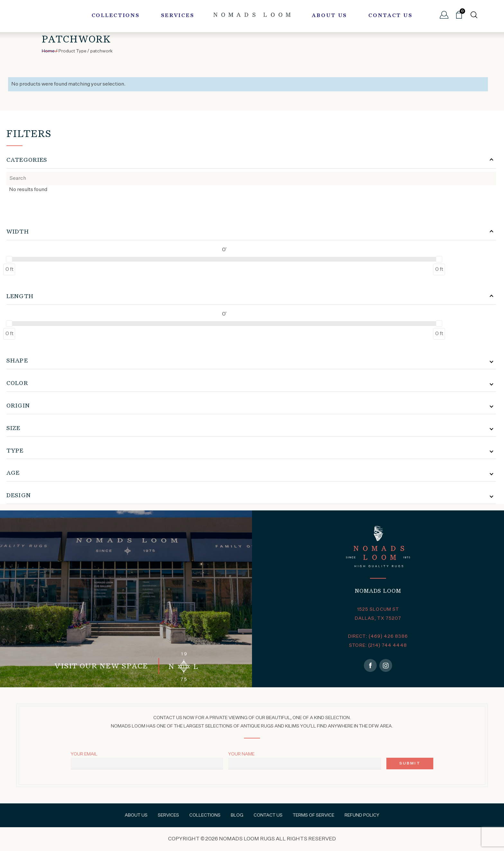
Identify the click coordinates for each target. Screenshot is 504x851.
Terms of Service (314, 815)
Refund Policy (362, 815)
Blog (237, 815)
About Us (329, 16)
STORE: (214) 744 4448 (378, 645)
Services (178, 16)
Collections (116, 16)
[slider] (9, 259)
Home (48, 51)
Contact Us (390, 16)
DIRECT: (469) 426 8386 (378, 636)
